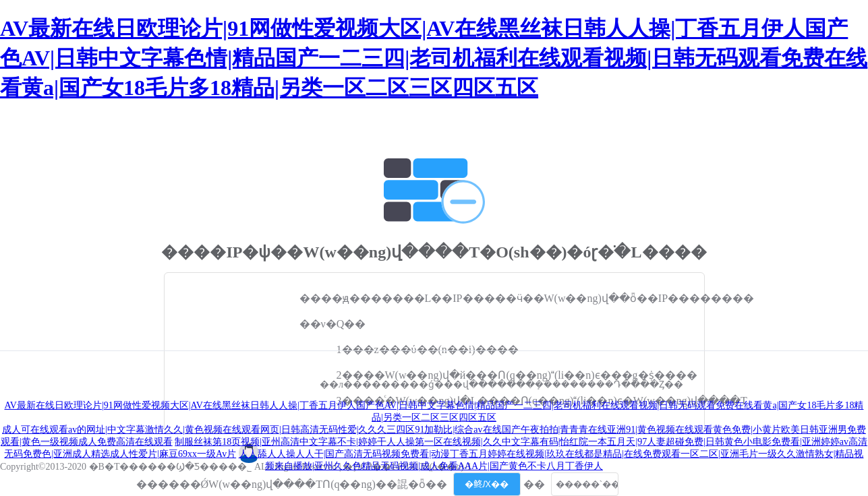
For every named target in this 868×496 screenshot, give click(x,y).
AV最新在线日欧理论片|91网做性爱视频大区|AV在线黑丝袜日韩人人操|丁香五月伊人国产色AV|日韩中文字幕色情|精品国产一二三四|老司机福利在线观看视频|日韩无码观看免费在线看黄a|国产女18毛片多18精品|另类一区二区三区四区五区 (434, 58)
